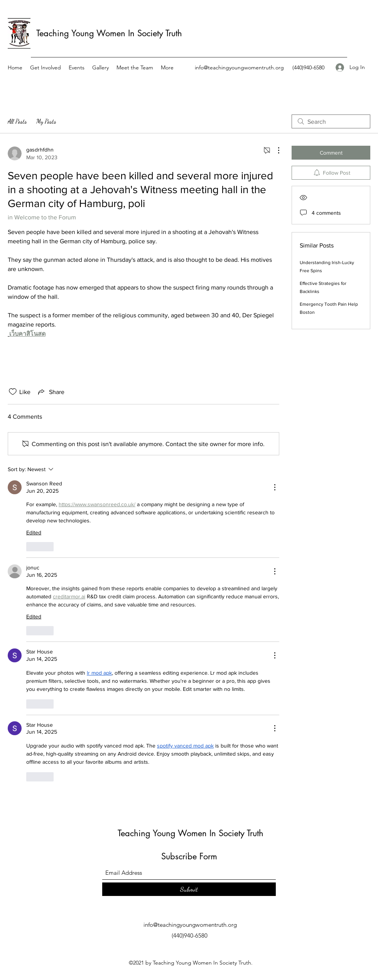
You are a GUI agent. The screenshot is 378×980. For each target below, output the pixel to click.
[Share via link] (51, 392)
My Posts (46, 121)
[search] (331, 121)
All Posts (17, 121)
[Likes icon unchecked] (13, 392)
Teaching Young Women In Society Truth (109, 33)
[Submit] (189, 889)
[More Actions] (275, 150)
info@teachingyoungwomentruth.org (239, 67)
